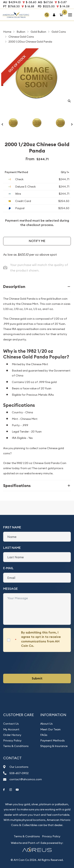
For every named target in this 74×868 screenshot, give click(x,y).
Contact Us (11, 724)
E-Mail (8, 568)
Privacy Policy (12, 740)
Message (10, 589)
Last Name (12, 548)
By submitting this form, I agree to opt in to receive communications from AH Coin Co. (41, 639)
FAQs (44, 735)
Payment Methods (52, 740)
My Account (11, 729)
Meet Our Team (50, 729)
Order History (12, 735)
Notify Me (37, 241)
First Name (12, 527)
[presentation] (33, 663)
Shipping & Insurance (54, 746)
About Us (46, 724)
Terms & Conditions (16, 746)
